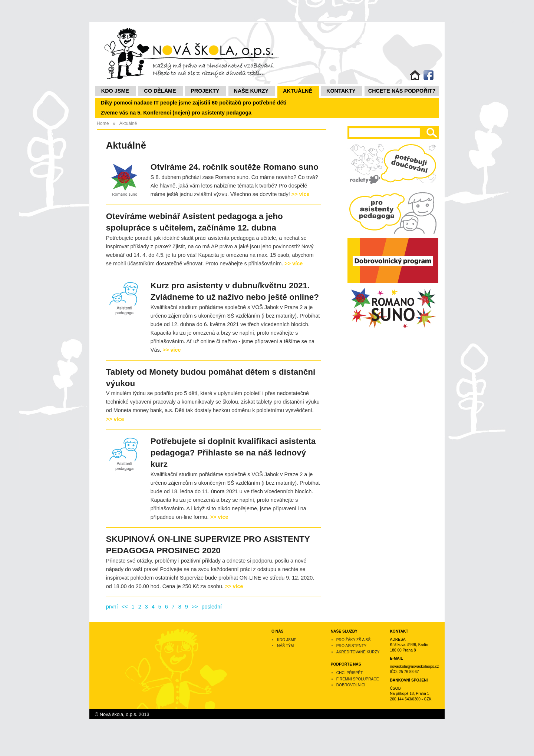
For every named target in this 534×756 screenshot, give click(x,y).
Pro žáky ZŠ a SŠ (354, 640)
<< (125, 607)
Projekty (205, 91)
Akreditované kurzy (358, 652)
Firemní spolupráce (358, 679)
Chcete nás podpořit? (402, 91)
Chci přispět (350, 673)
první (112, 607)
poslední (212, 607)
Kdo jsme (115, 91)
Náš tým (285, 646)
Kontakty (341, 91)
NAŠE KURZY (251, 91)
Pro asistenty (351, 646)
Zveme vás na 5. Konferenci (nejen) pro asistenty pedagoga (176, 113)
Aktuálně (298, 91)
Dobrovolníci (351, 685)
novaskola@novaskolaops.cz (414, 667)
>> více (301, 194)
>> (195, 607)
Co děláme (160, 91)
